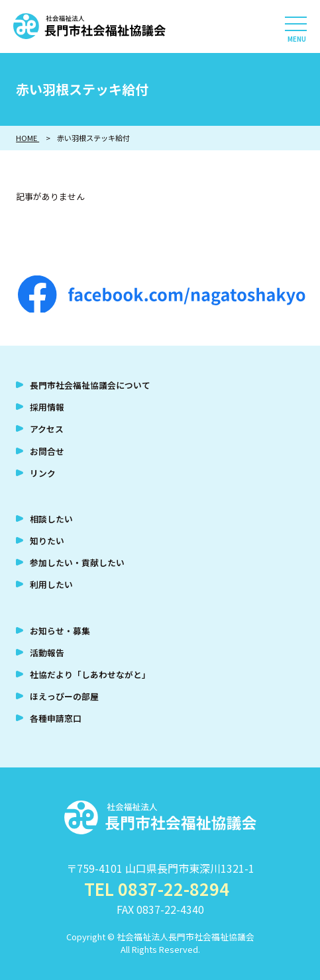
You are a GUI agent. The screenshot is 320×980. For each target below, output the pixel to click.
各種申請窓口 (56, 718)
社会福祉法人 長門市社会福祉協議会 (89, 26)
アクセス (47, 429)
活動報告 (47, 653)
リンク (43, 473)
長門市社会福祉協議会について (90, 385)
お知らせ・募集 (60, 631)
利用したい (51, 584)
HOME (27, 138)
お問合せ (47, 451)
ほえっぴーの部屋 (64, 696)
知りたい (47, 541)
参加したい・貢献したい (77, 563)
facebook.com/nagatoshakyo (161, 294)
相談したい (51, 519)
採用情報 (47, 407)
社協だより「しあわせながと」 (90, 674)
